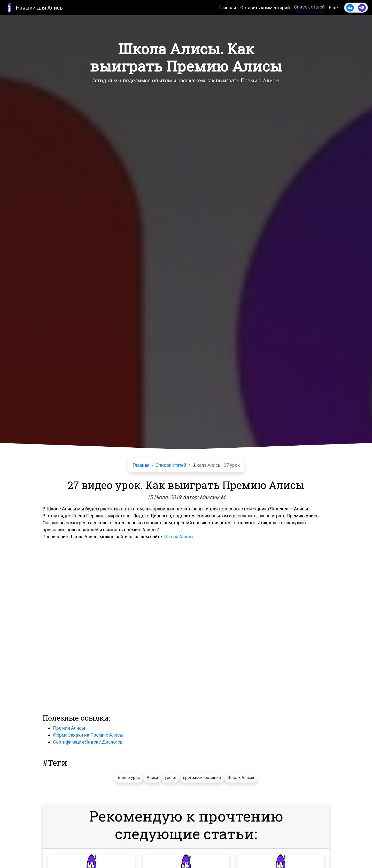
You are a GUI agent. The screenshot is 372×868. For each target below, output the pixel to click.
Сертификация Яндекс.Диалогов (88, 742)
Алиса (152, 778)
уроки (171, 778)
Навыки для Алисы (34, 7)
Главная (228, 8)
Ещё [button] (333, 8)
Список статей (309, 7)
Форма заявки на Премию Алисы (88, 735)
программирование (202, 778)
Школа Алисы (179, 537)
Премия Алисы (69, 728)
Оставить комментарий (265, 8)
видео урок (129, 778)
